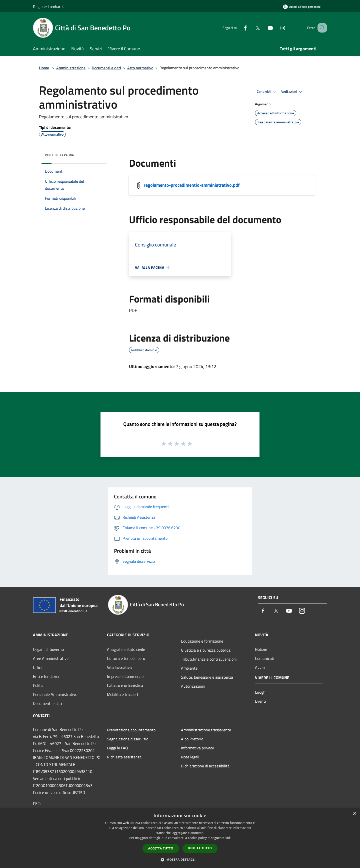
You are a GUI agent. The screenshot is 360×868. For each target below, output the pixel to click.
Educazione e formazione (202, 641)
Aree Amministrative (51, 658)
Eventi (260, 701)
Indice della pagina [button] (59, 155)
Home (44, 68)
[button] (180, 859)
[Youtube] (264, 28)
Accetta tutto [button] (161, 848)
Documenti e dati (106, 68)
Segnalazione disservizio (128, 739)
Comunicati (265, 658)
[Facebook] (239, 28)
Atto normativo (140, 68)
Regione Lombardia (49, 7)
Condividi (267, 92)
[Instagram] (276, 28)
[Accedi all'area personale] (302, 7)
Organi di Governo (48, 649)
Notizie (261, 649)
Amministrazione (71, 68)
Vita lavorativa (119, 667)
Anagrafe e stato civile (126, 649)
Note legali (190, 757)
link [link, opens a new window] (228, 838)
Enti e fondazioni (47, 676)
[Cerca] (321, 28)
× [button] (354, 814)
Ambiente (189, 668)
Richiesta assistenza (124, 757)
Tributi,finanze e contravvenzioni (209, 659)
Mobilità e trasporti (123, 694)
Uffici (37, 667)
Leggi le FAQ (117, 748)
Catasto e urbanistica (125, 685)
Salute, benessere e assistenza (207, 677)
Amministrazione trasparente (206, 730)
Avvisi (260, 667)
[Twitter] (251, 28)
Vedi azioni (292, 92)
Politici (39, 685)
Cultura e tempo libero (126, 658)
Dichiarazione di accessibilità (205, 766)
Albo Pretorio (192, 739)
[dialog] (180, 838)
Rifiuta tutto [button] (200, 848)
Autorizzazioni (193, 686)
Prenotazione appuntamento (131, 730)
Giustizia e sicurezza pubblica (206, 650)
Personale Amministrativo (55, 694)
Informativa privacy (197, 748)
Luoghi (261, 692)
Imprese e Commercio (125, 676)
